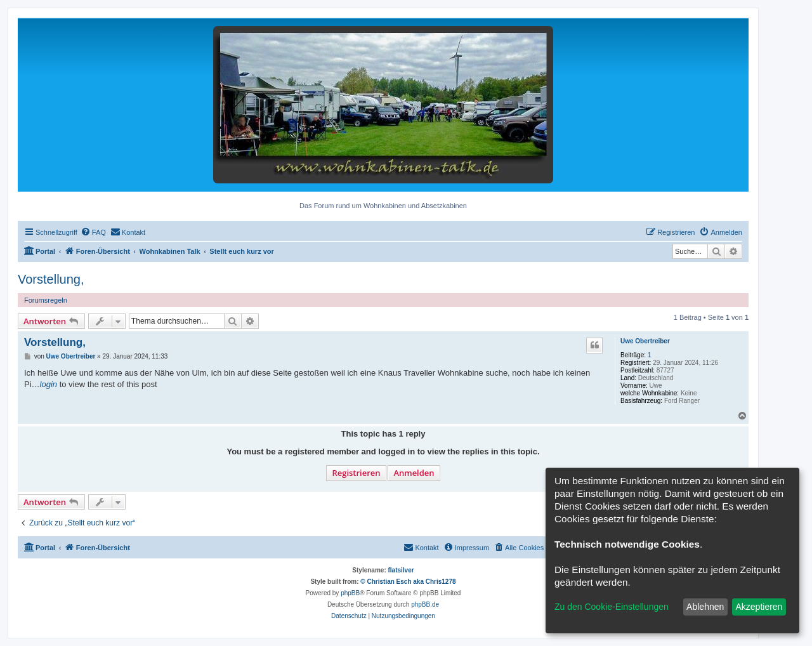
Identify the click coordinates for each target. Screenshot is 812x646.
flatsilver (401, 570)
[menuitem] (93, 232)
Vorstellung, (51, 279)
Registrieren (356, 473)
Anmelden (414, 473)
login (49, 384)
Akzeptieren (759, 607)
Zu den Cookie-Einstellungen (612, 607)
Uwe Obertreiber (645, 341)
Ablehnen (705, 607)
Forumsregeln (46, 300)
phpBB (350, 593)
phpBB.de (425, 604)
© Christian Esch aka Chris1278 (408, 582)
